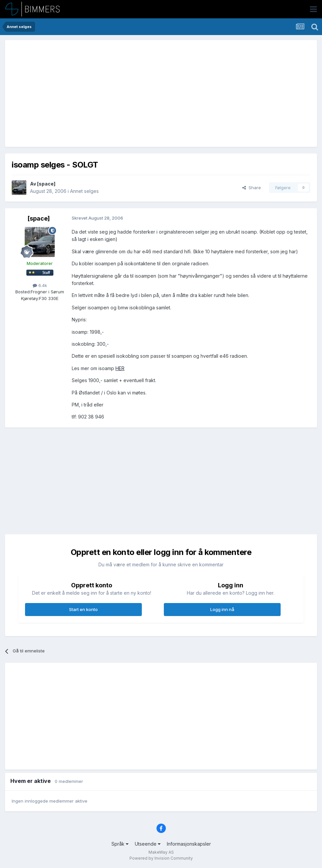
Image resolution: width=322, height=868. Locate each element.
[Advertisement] (90, 93)
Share (252, 188)
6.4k (40, 285)
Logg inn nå (222, 609)
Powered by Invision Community (161, 858)
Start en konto (83, 609)
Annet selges (84, 191)
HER (120, 368)
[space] (46, 184)
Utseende (148, 844)
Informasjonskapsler (189, 844)
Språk (120, 844)
